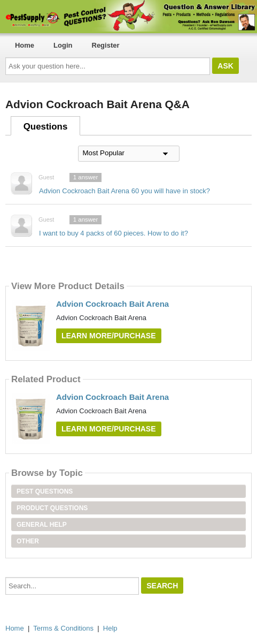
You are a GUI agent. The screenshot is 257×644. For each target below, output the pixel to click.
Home (25, 45)
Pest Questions (45, 491)
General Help (42, 525)
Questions (46, 127)
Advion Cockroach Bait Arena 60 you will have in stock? (124, 191)
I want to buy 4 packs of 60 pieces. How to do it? (114, 233)
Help (110, 628)
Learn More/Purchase (109, 336)
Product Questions (52, 508)
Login (63, 45)
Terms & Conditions (63, 628)
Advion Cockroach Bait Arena (112, 304)
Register (106, 45)
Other (28, 541)
